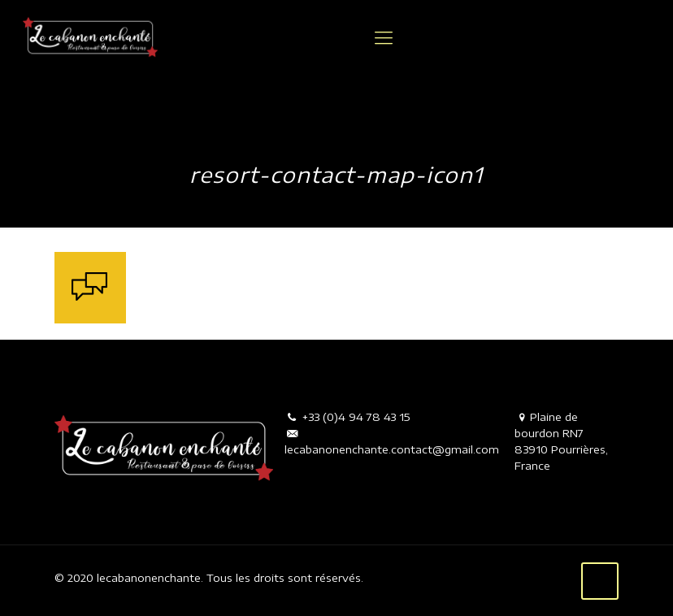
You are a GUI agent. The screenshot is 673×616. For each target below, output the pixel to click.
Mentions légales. (409, 578)
